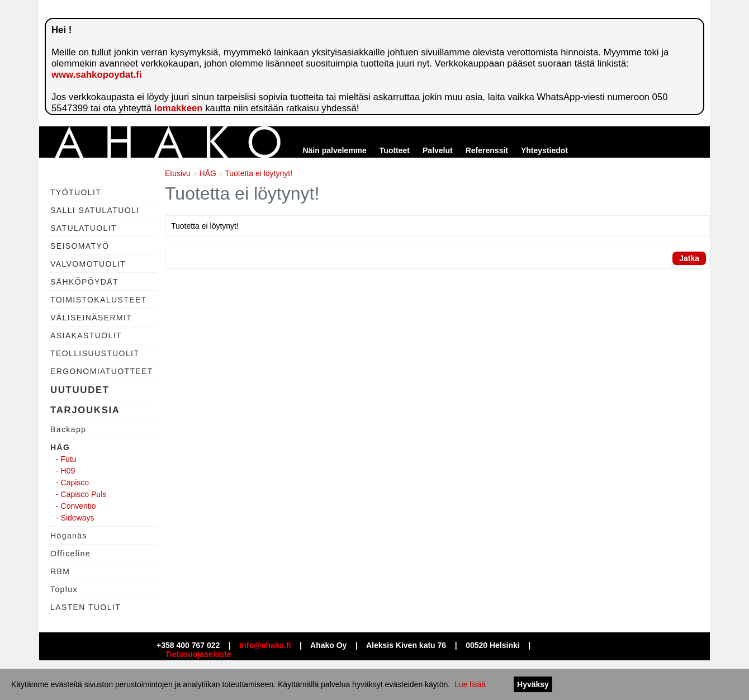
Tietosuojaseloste (198, 654)
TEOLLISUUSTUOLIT (95, 353)
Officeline (70, 554)
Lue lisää (470, 684)
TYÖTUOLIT (76, 192)
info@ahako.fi (265, 645)
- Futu (66, 459)
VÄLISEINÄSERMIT (91, 318)
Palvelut (438, 150)
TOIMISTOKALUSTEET (99, 300)
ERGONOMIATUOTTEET (102, 371)
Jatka (689, 258)
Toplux (64, 589)
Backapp (68, 429)
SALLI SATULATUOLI (95, 210)
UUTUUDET (80, 390)
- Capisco (72, 483)
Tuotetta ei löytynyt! (259, 173)
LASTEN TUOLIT (86, 607)
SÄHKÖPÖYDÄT (84, 282)
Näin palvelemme (334, 150)
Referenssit (487, 150)
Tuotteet (395, 150)
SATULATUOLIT (84, 228)
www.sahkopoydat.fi (97, 75)
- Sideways (75, 518)
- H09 (65, 471)
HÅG (60, 447)
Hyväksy (533, 684)
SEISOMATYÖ (80, 246)
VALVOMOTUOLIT (88, 264)
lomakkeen (179, 108)
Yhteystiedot (544, 150)
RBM (60, 571)
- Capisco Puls (81, 494)
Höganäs (69, 536)
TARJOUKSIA (85, 410)
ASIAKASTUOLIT (86, 335)
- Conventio (76, 506)
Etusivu (178, 173)
